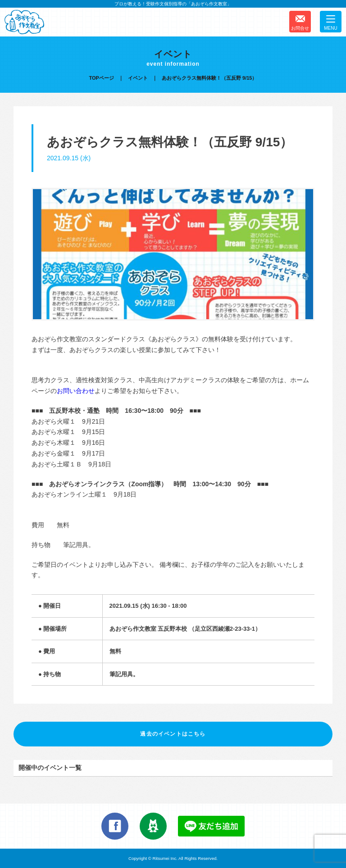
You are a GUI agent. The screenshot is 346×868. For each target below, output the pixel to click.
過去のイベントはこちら (173, 734)
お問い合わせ (76, 391)
